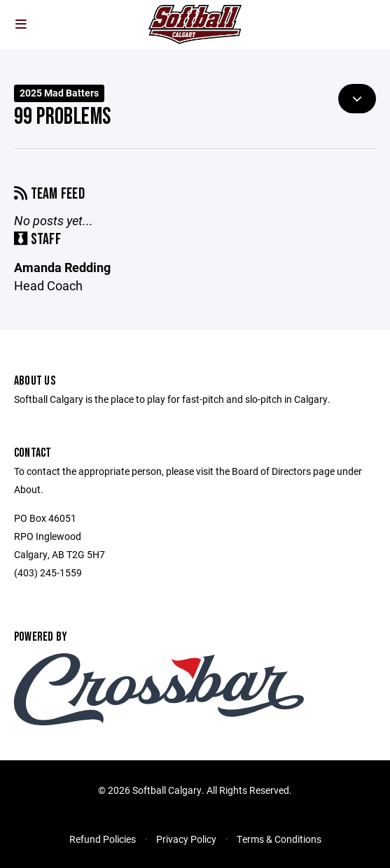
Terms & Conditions (279, 839)
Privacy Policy (186, 839)
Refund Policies (103, 839)
